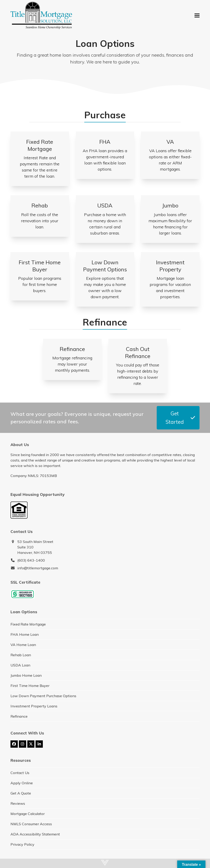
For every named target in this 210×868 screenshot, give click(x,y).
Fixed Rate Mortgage (28, 624)
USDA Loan (20, 665)
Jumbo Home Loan (26, 675)
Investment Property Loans (34, 706)
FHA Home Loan (25, 634)
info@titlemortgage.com (38, 568)
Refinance (19, 716)
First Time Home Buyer (30, 686)
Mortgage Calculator (28, 814)
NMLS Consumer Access (31, 824)
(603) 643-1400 (31, 560)
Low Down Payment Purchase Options (43, 696)
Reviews (18, 803)
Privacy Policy (22, 844)
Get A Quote (21, 793)
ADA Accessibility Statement (35, 834)
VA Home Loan (23, 645)
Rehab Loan (21, 655)
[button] (197, 15)
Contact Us (20, 773)
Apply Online (22, 783)
